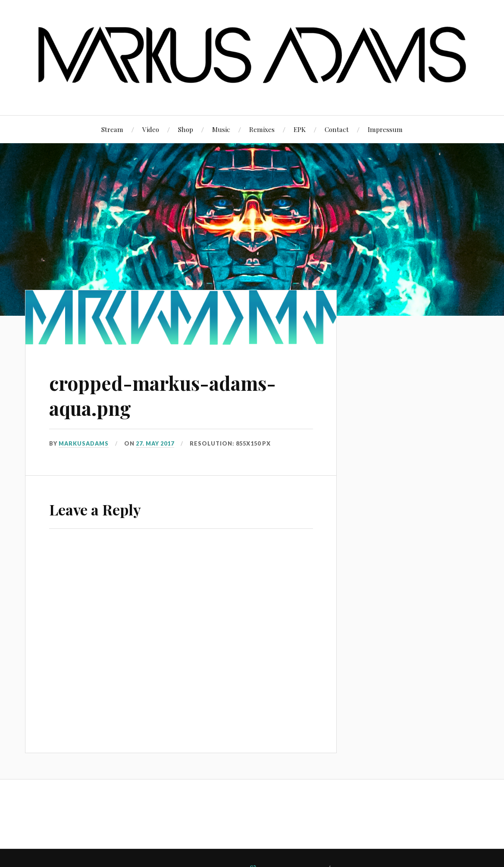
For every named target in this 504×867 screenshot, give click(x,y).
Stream (112, 129)
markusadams (84, 443)
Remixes (262, 129)
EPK (300, 129)
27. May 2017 (155, 443)
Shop (186, 129)
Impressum (385, 129)
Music (221, 129)
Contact (337, 129)
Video (151, 129)
